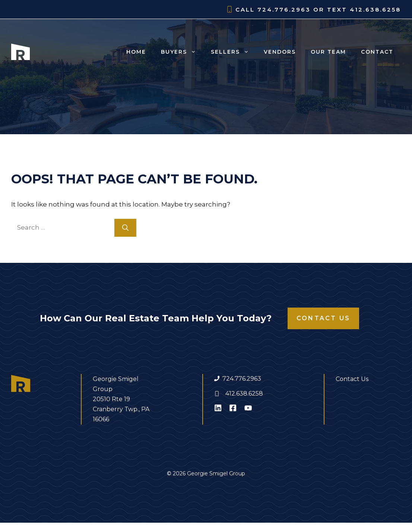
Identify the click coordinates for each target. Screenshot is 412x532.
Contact (377, 52)
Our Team (328, 52)
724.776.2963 (242, 379)
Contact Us (323, 318)
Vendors (280, 52)
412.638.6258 (244, 394)
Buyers (182, 52)
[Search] (125, 228)
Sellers (234, 52)
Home (136, 52)
